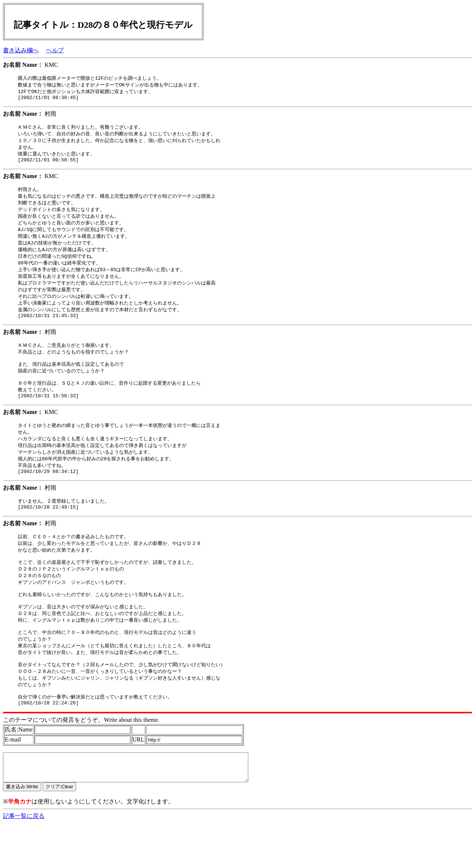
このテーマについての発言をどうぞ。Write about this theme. (81, 759)
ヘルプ (55, 50)
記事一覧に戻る (24, 861)
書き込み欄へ (21, 50)
